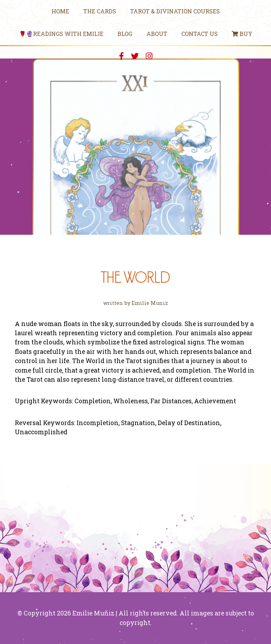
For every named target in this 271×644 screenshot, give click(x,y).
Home (60, 11)
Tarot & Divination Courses (175, 11)
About (157, 34)
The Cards (100, 11)
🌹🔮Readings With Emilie (61, 34)
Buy (242, 34)
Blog (125, 34)
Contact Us (200, 34)
